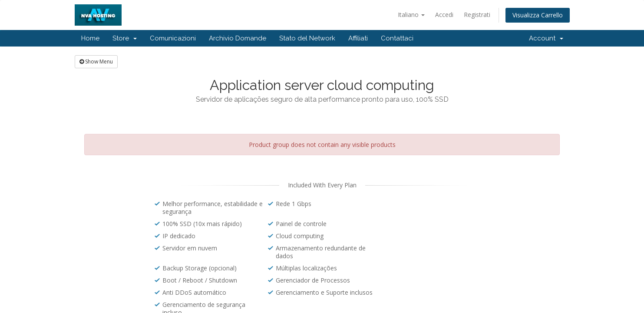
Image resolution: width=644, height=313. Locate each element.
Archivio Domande (238, 38)
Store (125, 38)
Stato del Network (307, 38)
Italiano (411, 15)
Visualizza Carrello (538, 15)
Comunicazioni (173, 38)
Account (546, 38)
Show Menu (96, 62)
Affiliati (358, 38)
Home (90, 38)
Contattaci (397, 38)
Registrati (477, 15)
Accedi (444, 15)
